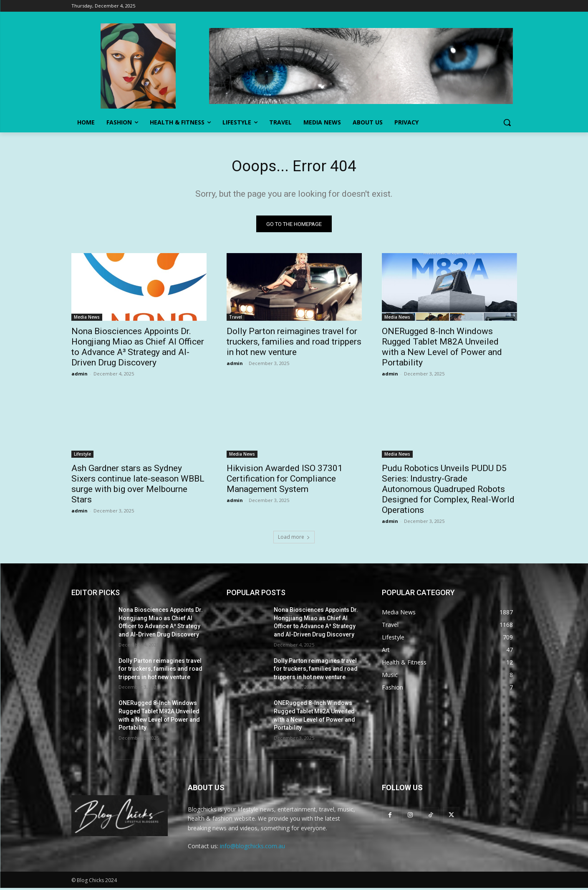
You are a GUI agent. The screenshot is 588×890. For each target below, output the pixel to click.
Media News (87, 319)
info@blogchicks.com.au (252, 848)
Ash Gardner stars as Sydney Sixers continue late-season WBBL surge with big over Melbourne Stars (138, 486)
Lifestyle (82, 456)
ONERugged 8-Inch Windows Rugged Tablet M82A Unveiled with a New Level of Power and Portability (442, 349)
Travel (236, 319)
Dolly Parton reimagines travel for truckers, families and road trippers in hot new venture (294, 344)
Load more (294, 539)
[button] (507, 122)
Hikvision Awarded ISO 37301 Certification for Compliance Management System (285, 481)
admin (79, 376)
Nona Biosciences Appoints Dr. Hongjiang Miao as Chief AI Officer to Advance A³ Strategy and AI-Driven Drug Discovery (138, 349)
